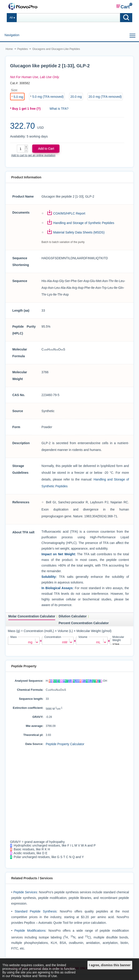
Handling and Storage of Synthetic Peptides (84, 223)
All (11, 18)
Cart (123, 7)
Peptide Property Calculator (65, 744)
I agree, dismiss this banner (110, 965)
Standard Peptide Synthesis (36, 913)
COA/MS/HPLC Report (69, 213)
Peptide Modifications (30, 932)
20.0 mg (76, 97)
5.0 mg (18, 97)
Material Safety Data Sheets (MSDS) (79, 232)
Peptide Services (25, 894)
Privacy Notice (21, 976)
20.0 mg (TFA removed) (105, 97)
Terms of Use (48, 976)
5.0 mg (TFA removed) (48, 97)
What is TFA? (59, 109)
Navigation (12, 35)
